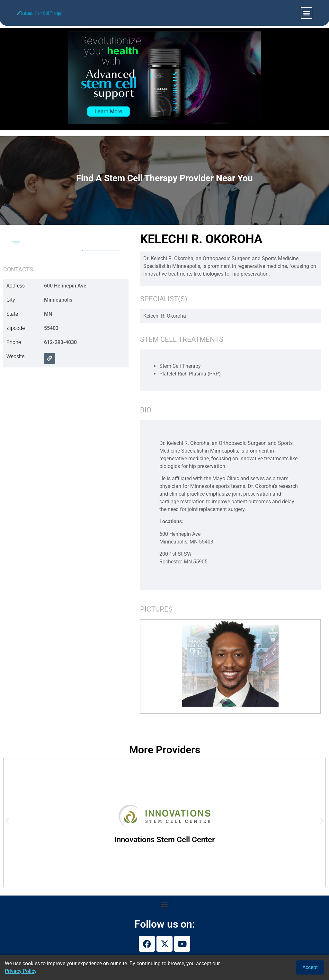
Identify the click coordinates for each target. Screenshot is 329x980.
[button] (307, 13)
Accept (310, 967)
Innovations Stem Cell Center (165, 840)
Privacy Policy (21, 971)
